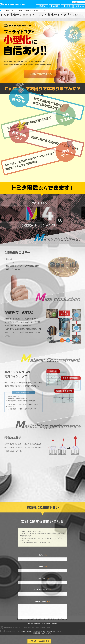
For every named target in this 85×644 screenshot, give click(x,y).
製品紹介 (43, 6)
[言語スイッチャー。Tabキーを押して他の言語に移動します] (78, 2)
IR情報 (68, 6)
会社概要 (55, 6)
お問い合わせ (80, 6)
